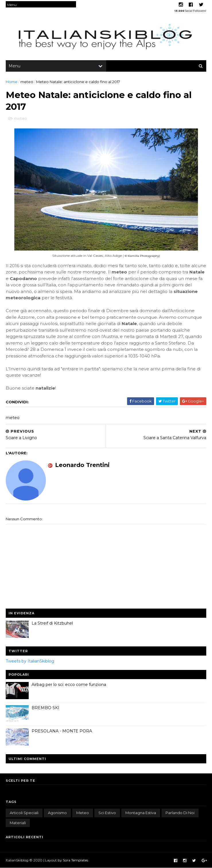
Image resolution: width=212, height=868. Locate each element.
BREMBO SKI (45, 708)
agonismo (57, 813)
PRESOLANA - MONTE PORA (62, 731)
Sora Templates (75, 860)
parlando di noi (180, 813)
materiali (18, 823)
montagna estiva (141, 813)
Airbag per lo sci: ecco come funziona (69, 685)
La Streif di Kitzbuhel (52, 623)
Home (12, 82)
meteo (27, 82)
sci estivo (107, 813)
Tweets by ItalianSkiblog (30, 661)
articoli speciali (24, 813)
